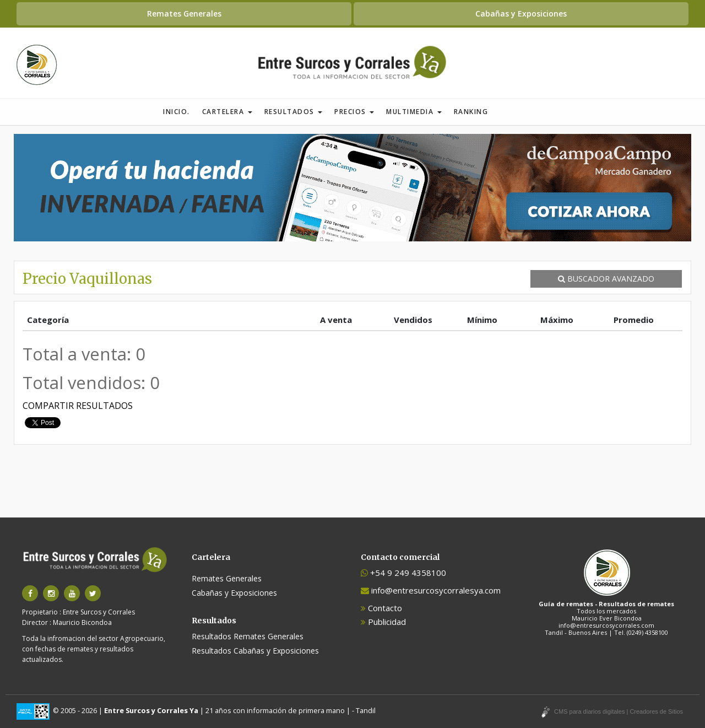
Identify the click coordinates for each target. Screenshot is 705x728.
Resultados (294, 112)
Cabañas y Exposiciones (521, 14)
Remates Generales (184, 14)
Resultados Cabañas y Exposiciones (255, 651)
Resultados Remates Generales (248, 636)
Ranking (471, 112)
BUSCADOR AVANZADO (606, 279)
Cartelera (227, 112)
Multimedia (414, 112)
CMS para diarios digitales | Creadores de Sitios (619, 711)
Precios (354, 112)
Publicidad (383, 622)
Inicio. (177, 112)
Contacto (381, 608)
